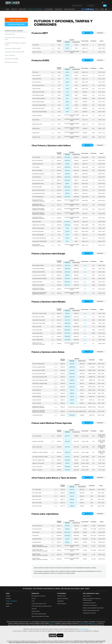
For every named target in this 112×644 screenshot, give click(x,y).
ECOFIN (86, 623)
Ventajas (14, 9)
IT (105, 2)
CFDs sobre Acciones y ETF (39, 604)
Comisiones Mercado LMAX (13, 48)
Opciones (34, 609)
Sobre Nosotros (69, 9)
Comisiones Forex (10, 34)
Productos (23, 9)
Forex (33, 601)
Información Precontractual (90, 605)
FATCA (52, 623)
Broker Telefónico (62, 604)
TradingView (60, 601)
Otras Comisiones (10, 55)
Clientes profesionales (11, 62)
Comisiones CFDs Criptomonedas (14, 52)
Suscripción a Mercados (12, 59)
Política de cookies (83, 629)
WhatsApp (29, 589)
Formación (58, 9)
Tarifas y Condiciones (11, 601)
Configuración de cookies (89, 613)
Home (7, 9)
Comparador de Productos (38, 596)
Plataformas (49, 9)
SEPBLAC (94, 623)
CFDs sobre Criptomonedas (39, 614)
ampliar (85, 265)
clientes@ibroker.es (49, 589)
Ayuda (102, 9)
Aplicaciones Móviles (63, 599)
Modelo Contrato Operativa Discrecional (93, 608)
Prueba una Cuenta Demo (16, 24)
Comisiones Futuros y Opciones (14, 31)
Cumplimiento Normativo (89, 603)
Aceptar (60, 635)
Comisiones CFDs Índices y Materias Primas (15, 44)
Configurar (53, 635)
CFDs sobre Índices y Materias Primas (42, 606)
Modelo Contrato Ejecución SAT (91, 610)
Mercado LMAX (36, 611)
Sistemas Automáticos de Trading (40, 616)
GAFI (80, 623)
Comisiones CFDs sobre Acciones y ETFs (15, 39)
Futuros (34, 599)
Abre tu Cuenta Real (16, 20)
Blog (97, 9)
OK (105, 6)
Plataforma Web (61, 596)
